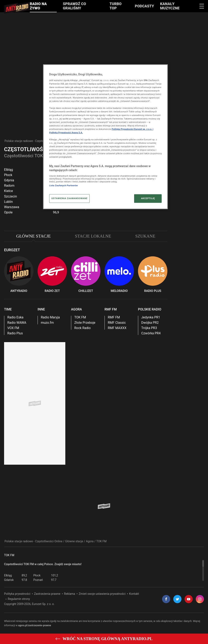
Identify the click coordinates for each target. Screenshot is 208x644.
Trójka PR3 (149, 328)
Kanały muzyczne (170, 6)
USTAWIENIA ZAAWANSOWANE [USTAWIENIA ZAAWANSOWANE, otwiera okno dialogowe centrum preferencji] (70, 198)
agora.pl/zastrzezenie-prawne (35, 625)
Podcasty (144, 6)
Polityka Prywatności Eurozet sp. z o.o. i (132, 129)
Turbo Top (115, 6)
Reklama (70, 594)
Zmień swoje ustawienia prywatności (102, 594)
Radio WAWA (17, 323)
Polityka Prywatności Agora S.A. (66, 133)
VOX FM (13, 328)
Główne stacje (74, 541)
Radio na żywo (38, 6)
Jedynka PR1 (151, 317)
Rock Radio (82, 328)
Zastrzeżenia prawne (47, 594)
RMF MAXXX (117, 328)
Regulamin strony (19, 599)
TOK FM (80, 317)
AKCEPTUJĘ (148, 198)
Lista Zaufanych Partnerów (63, 185)
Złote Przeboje (85, 323)
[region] (104, 570)
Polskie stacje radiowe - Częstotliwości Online (33, 141)
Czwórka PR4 (151, 333)
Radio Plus (15, 333)
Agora (90, 541)
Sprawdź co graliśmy (74, 6)
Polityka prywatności (17, 594)
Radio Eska (15, 317)
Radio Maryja (50, 317)
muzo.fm (47, 323)
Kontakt (134, 594)
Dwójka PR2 (150, 323)
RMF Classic (117, 323)
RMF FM (114, 317)
